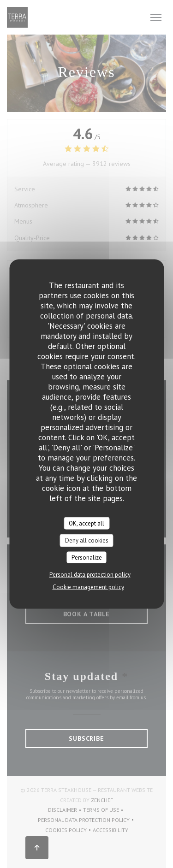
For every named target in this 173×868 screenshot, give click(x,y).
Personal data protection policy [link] (90, 575)
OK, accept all (86, 523)
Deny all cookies (87, 540)
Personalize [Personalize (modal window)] (87, 557)
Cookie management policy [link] (88, 587)
